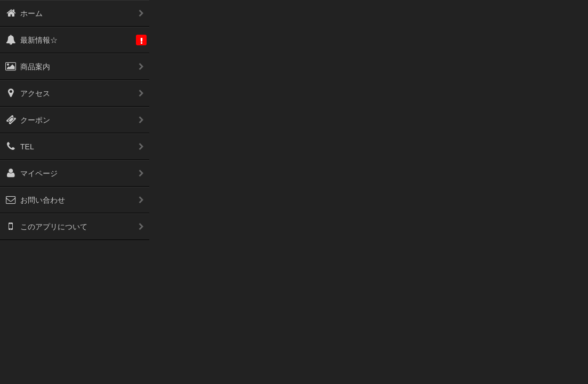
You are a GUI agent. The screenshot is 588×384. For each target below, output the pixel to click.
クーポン (28, 120)
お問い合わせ (35, 200)
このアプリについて (46, 227)
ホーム (24, 13)
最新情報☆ (31, 40)
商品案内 (28, 67)
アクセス (28, 93)
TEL (20, 147)
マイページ (31, 173)
